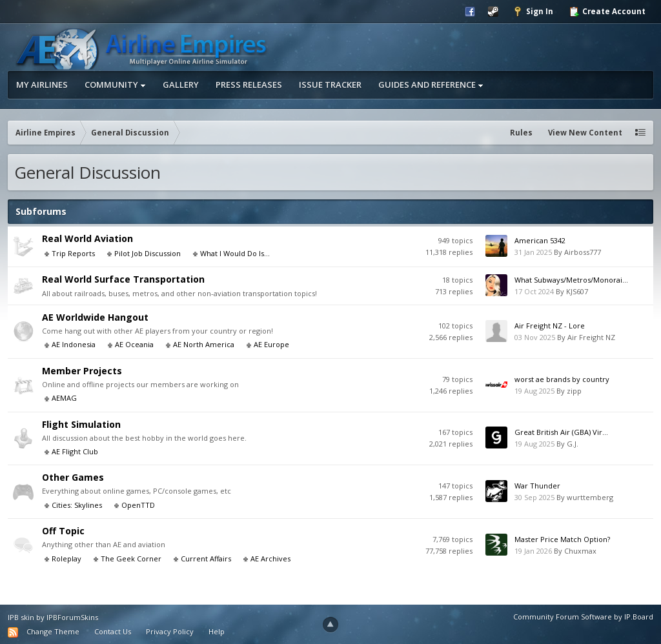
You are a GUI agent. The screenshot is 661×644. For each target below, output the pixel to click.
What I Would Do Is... (235, 253)
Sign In (533, 12)
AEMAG (64, 398)
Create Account (607, 12)
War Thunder (537, 486)
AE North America (204, 344)
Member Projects (82, 371)
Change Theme (53, 631)
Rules (521, 133)
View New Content (585, 133)
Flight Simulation (81, 424)
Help (217, 631)
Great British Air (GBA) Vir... (561, 432)
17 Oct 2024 (534, 291)
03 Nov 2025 (535, 337)
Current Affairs (206, 558)
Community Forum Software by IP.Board (583, 617)
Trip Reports (73, 253)
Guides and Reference (431, 85)
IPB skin (21, 617)
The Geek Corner (131, 558)
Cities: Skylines (77, 505)
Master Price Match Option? (562, 539)
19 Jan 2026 (533, 551)
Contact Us (113, 631)
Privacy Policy (170, 631)
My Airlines (42, 85)
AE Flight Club (75, 451)
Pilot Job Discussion (147, 253)
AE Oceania (134, 344)
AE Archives (270, 558)
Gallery (181, 85)
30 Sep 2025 (534, 497)
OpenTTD (138, 505)
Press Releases (249, 85)
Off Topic (63, 531)
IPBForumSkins (72, 617)
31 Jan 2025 (533, 252)
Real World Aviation (87, 238)
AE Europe (271, 344)
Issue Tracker (330, 85)
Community (115, 85)
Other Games (73, 477)
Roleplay (66, 558)
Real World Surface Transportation (123, 279)
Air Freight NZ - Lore (550, 326)
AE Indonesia (74, 344)
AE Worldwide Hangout (95, 317)
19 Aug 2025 (534, 391)
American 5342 (540, 240)
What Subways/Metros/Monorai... (571, 280)
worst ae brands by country (562, 379)
